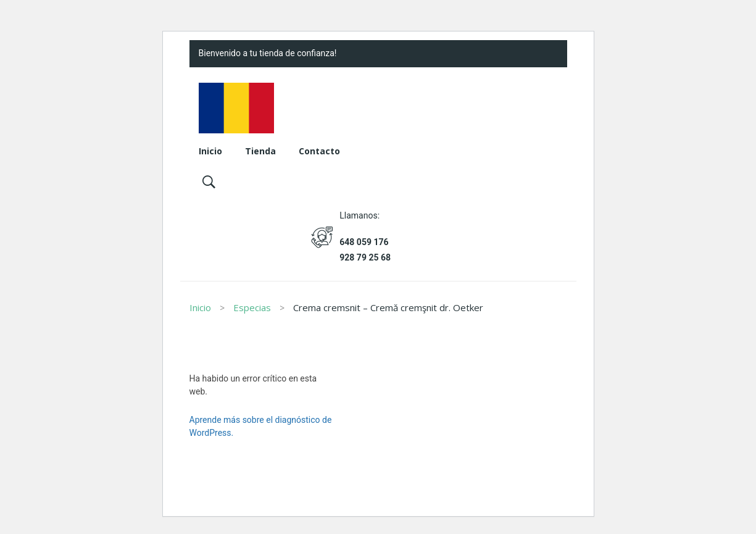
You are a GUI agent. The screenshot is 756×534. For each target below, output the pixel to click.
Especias (252, 307)
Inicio (200, 307)
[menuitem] (210, 152)
